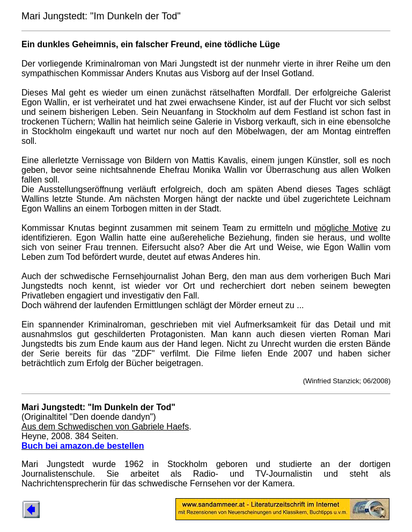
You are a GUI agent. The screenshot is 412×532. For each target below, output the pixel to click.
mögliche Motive (346, 228)
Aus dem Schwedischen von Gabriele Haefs (105, 427)
